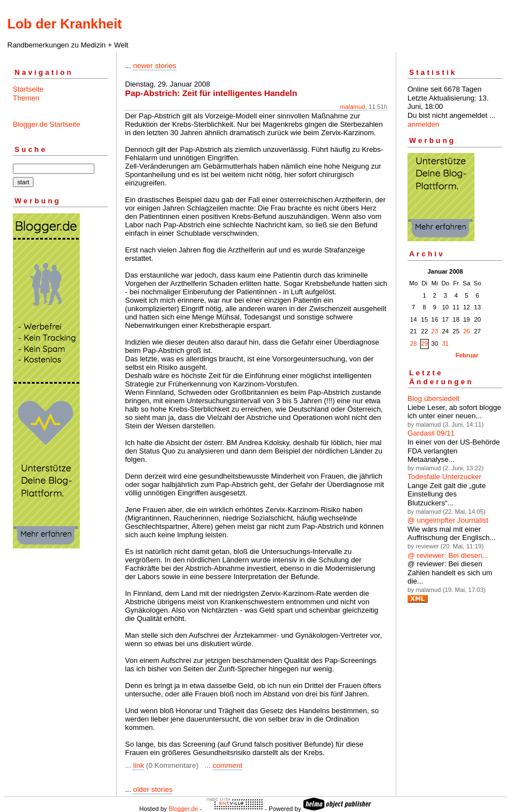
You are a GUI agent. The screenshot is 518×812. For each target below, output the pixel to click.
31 (445, 343)
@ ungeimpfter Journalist (448, 520)
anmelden (423, 124)
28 (414, 343)
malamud (352, 107)
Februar (467, 355)
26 (467, 331)
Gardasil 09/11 (431, 433)
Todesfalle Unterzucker (444, 477)
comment (227, 765)
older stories (153, 789)
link (138, 765)
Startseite (28, 89)
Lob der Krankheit (64, 24)
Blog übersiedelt (433, 398)
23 (435, 331)
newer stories (154, 66)
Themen (26, 98)
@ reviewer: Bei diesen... (448, 555)
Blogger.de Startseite (47, 124)
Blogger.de (183, 809)
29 (424, 343)
